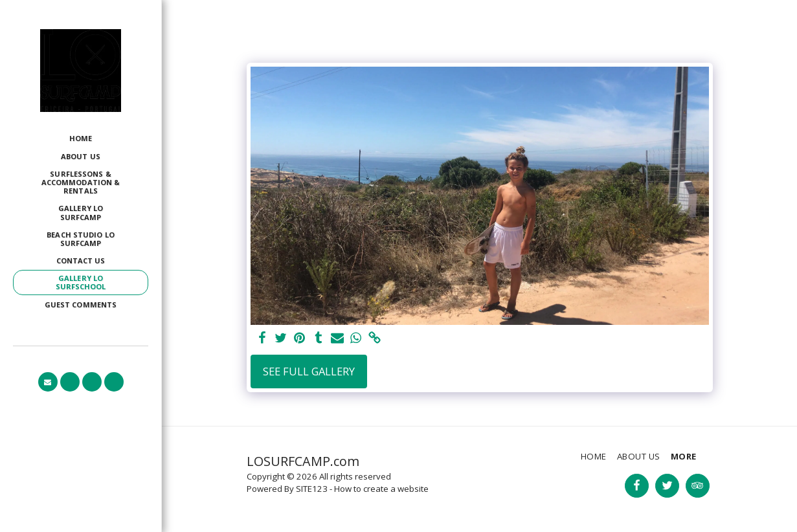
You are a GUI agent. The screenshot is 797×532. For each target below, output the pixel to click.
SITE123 (312, 489)
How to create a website (381, 489)
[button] (48, 382)
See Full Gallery (309, 371)
